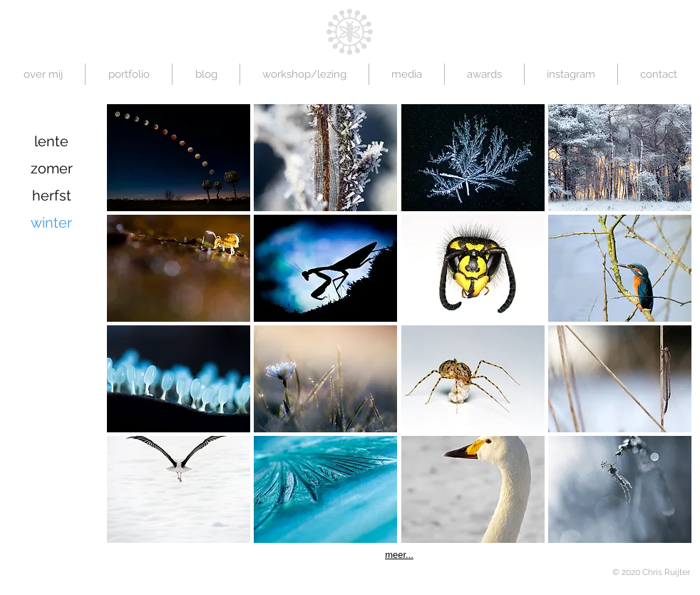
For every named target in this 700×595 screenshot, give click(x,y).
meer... (399, 555)
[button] (179, 158)
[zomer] (51, 168)
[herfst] (51, 195)
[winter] (51, 223)
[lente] (51, 141)
